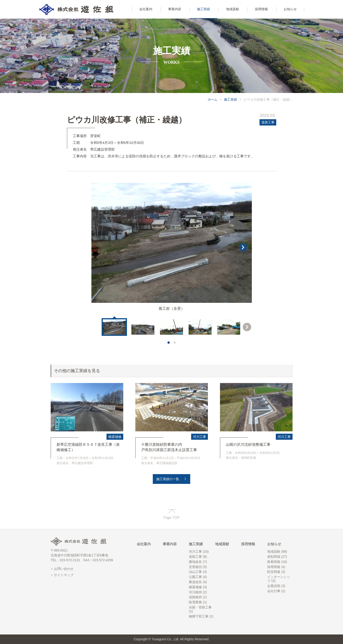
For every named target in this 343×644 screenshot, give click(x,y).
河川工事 (200, 437)
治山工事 (195, 572)
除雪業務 (195, 602)
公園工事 (195, 577)
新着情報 (274, 562)
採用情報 (248, 544)
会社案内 (144, 544)
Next (247, 327)
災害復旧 (195, 567)
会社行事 (274, 591)
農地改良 (195, 562)
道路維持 (195, 597)
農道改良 (195, 582)
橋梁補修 (115, 437)
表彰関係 (274, 557)
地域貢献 (222, 544)
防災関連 (274, 572)
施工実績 (230, 99)
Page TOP (171, 517)
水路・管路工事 (200, 607)
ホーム (213, 99)
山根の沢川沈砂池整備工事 (248, 444)
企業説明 (274, 586)
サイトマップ (64, 575)
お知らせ (274, 544)
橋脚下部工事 (199, 616)
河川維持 (195, 592)
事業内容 (170, 544)
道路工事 (268, 122)
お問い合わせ (64, 569)
